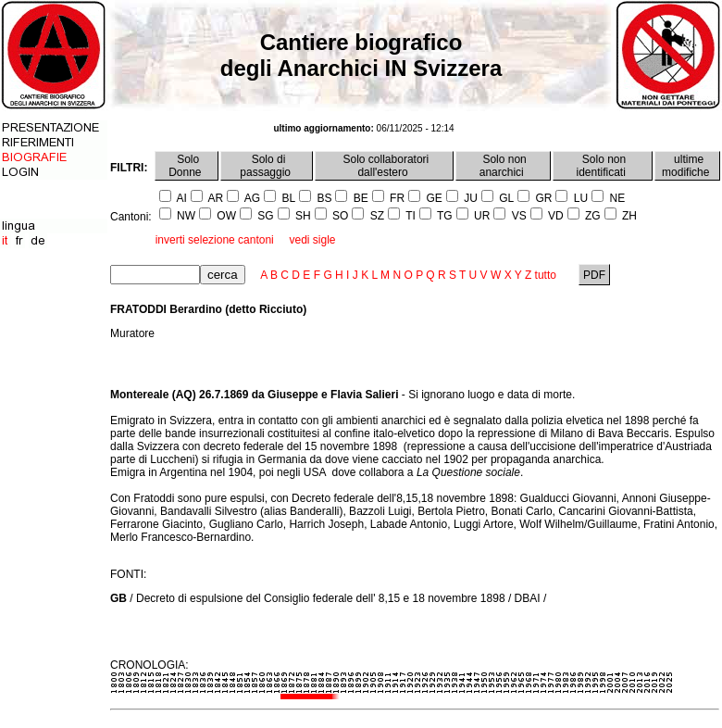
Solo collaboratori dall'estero (384, 166)
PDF (595, 275)
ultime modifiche (687, 166)
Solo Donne (187, 166)
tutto (546, 275)
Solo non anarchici (503, 166)
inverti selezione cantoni (215, 240)
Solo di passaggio (267, 166)
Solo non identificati (603, 166)
